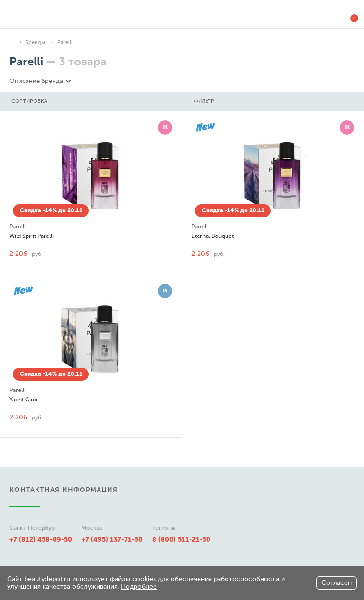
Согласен (337, 583)
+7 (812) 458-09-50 (41, 539)
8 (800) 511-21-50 (181, 539)
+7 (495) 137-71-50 (112, 539)
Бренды (35, 42)
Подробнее (139, 586)
